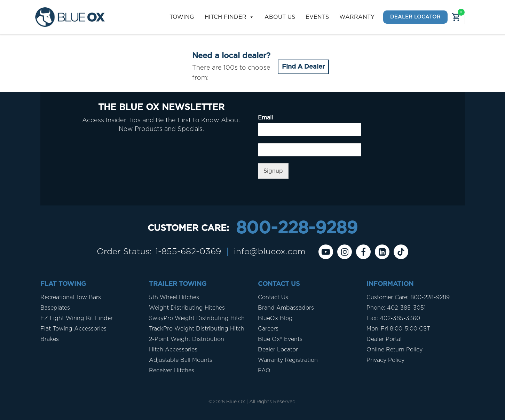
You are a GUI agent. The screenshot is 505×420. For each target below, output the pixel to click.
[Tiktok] (401, 252)
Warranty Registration (288, 360)
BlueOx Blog (275, 318)
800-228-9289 (297, 228)
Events (317, 17)
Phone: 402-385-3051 (396, 308)
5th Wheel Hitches (174, 297)
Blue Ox (236, 402)
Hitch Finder (229, 17)
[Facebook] (363, 252)
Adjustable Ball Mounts (181, 360)
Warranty (357, 17)
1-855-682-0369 (188, 252)
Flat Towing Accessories (73, 329)
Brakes (50, 339)
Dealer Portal (384, 339)
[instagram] (345, 252)
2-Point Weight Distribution (187, 339)
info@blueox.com (270, 252)
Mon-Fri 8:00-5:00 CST (398, 329)
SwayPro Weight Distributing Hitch (197, 318)
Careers (268, 329)
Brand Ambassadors (286, 308)
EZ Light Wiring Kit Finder (77, 318)
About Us (280, 17)
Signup (273, 171)
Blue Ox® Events (280, 339)
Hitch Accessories (173, 350)
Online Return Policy (394, 350)
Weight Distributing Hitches (187, 308)
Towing (182, 17)
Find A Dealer (303, 67)
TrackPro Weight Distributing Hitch (197, 329)
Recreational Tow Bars (71, 297)
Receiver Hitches (172, 371)
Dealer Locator (415, 17)
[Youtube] (326, 252)
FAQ (264, 371)
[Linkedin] (382, 252)
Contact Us (273, 297)
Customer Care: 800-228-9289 (408, 297)
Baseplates (55, 308)
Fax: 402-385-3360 (393, 318)
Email (265, 118)
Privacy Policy (385, 360)
